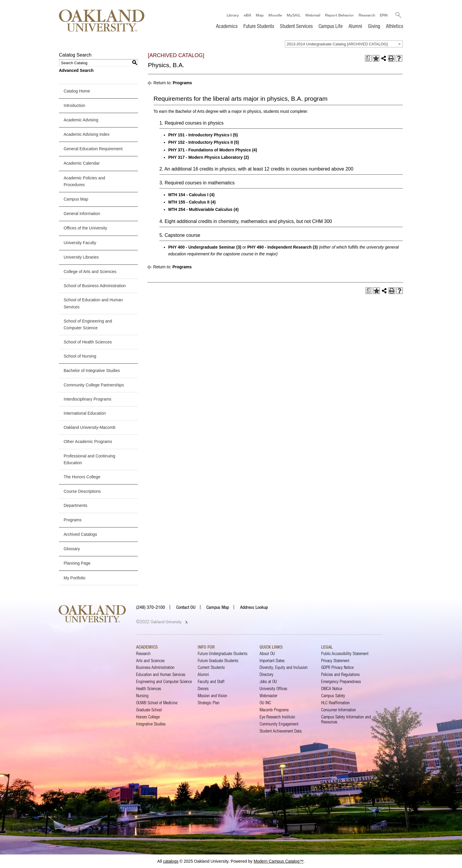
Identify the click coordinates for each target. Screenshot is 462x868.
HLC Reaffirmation (335, 703)
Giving (374, 26)
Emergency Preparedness (341, 681)
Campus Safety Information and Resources (346, 719)
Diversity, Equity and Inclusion (284, 668)
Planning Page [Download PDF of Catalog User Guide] (77, 563)
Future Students (259, 26)
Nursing (142, 696)
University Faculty (80, 243)
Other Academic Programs (88, 442)
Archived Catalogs (80, 534)
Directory (267, 674)
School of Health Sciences (88, 342)
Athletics (395, 26)
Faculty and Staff (211, 681)
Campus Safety (333, 696)
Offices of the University (85, 228)
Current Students (211, 668)
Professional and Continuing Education (89, 459)
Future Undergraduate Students (223, 653)
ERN (383, 15)
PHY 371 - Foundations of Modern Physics (210, 150)
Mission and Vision (212, 696)
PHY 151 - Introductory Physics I (200, 135)
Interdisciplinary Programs (88, 399)
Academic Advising (81, 120)
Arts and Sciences (150, 660)
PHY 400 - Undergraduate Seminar (202, 247)
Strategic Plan (209, 703)
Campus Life (331, 26)
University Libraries (81, 257)
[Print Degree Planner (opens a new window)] (368, 58)
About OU (267, 653)
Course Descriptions (82, 491)
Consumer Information (339, 710)
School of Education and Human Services (93, 303)
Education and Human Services (161, 674)
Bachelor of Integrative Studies (92, 371)
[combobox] (344, 44)
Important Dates (272, 660)
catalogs (171, 861)
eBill (247, 15)
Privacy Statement (335, 660)
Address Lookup (254, 607)
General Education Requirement (93, 149)
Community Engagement (279, 724)
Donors (203, 688)
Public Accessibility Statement (345, 653)
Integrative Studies (151, 724)
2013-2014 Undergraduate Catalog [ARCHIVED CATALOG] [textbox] (337, 44)
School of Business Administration (95, 286)
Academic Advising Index (87, 134)
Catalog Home (77, 91)
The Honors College (82, 477)
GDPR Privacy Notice (337, 668)
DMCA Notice (332, 688)
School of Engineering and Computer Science (88, 324)
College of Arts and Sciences (90, 272)
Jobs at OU (268, 681)
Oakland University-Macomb (90, 427)
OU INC (265, 703)
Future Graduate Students (218, 660)
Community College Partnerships (94, 385)
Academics (227, 26)
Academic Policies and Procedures (84, 181)
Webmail (312, 15)
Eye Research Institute (277, 717)
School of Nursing (80, 356)
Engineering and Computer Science (164, 681)
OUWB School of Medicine (157, 703)
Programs (73, 520)
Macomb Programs (274, 710)
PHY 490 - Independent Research (279, 247)
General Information (82, 214)
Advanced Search (76, 70)
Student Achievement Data (280, 731)
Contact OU (186, 607)
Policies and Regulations (340, 674)
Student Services (296, 26)
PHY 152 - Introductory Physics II (201, 143)
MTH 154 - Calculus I (188, 195)
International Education (85, 413)
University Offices (273, 688)
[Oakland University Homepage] (102, 20)
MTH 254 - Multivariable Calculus (200, 209)
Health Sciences (149, 688)
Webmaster (268, 696)
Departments (75, 505)
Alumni (355, 26)
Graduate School (149, 710)
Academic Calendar (82, 163)
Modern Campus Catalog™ (279, 861)
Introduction (74, 105)
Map (259, 15)
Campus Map (76, 199)
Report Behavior (339, 15)
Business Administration (155, 668)
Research (367, 15)
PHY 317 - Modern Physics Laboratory (206, 157)
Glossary (72, 549)
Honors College (148, 717)
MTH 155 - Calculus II (189, 202)
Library (232, 15)
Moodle (275, 15)
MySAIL (293, 15)
